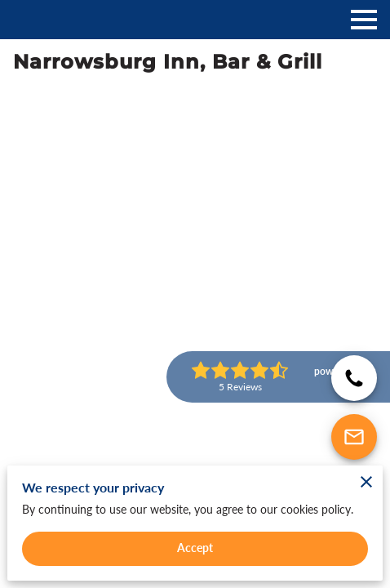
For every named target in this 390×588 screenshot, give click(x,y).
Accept (195, 548)
